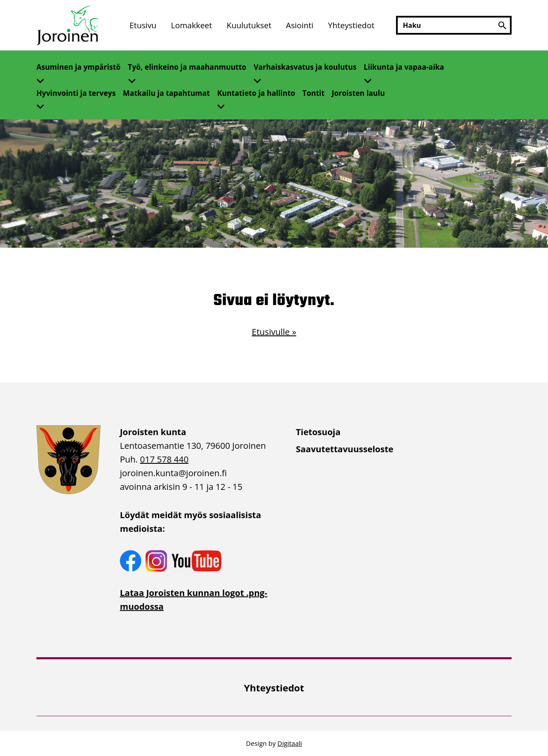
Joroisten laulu (358, 93)
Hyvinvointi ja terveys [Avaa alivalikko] (76, 93)
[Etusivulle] (68, 25)
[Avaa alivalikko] (44, 78)
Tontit (313, 93)
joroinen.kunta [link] (173, 473)
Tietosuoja (318, 432)
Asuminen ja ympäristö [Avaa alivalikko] (79, 67)
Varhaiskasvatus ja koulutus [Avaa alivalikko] (305, 67)
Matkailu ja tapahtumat (166, 93)
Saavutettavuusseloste (345, 449)
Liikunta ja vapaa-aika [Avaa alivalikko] (404, 67)
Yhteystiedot (351, 25)
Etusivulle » (274, 332)
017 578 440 (164, 459)
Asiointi (300, 25)
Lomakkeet (191, 25)
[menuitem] (143, 25)
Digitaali (290, 743)
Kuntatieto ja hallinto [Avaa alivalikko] (256, 93)
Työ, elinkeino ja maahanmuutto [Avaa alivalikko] (187, 67)
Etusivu (143, 25)
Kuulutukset (249, 25)
